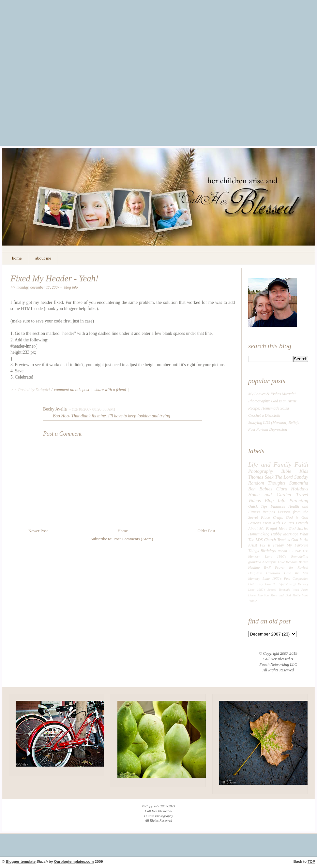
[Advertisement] (66, 78)
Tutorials (284, 590)
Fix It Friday (272, 545)
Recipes (269, 512)
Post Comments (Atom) (133, 539)
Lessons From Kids (264, 523)
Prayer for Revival (292, 567)
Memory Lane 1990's (267, 556)
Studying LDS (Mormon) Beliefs (274, 423)
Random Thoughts (267, 483)
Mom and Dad (281, 595)
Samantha (299, 483)
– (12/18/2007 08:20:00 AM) (91, 409)
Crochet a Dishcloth (264, 415)
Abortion (263, 595)
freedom (292, 562)
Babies (266, 489)
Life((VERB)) (287, 584)
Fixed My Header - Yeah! (54, 278)
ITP (306, 551)
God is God (297, 517)
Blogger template (21, 861)
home (17, 258)
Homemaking (259, 534)
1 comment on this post (71, 390)
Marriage (291, 534)
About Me (256, 529)
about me (43, 258)
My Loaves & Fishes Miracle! (272, 394)
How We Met (296, 573)
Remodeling (300, 556)
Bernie (303, 562)
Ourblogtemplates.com (74, 861)
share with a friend (110, 390)
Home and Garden (270, 495)
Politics (288, 523)
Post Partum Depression (268, 429)
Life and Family (270, 464)
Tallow (252, 601)
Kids (304, 471)
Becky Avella (55, 409)
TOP (311, 861)
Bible (286, 471)
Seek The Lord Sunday (287, 477)
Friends (302, 523)
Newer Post (38, 531)
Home (122, 531)
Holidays (300, 489)
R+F (267, 567)
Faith (301, 464)
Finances (278, 506)
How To (271, 584)
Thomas (256, 477)
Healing (254, 567)
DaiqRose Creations (264, 573)
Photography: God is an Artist (272, 401)
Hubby (276, 534)
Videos (255, 501)
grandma (255, 562)
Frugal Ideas (276, 529)
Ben (252, 489)
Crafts (278, 517)
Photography (261, 471)
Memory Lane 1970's (265, 578)
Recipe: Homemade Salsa (269, 408)
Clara (282, 489)
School (272, 590)
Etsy (260, 584)
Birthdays (268, 551)
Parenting (299, 501)
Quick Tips (258, 506)
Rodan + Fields (289, 551)
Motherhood (300, 595)
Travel (302, 495)
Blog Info (71, 287)
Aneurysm (269, 562)
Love (281, 562)
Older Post (206, 531)
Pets (287, 578)
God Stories (298, 529)
